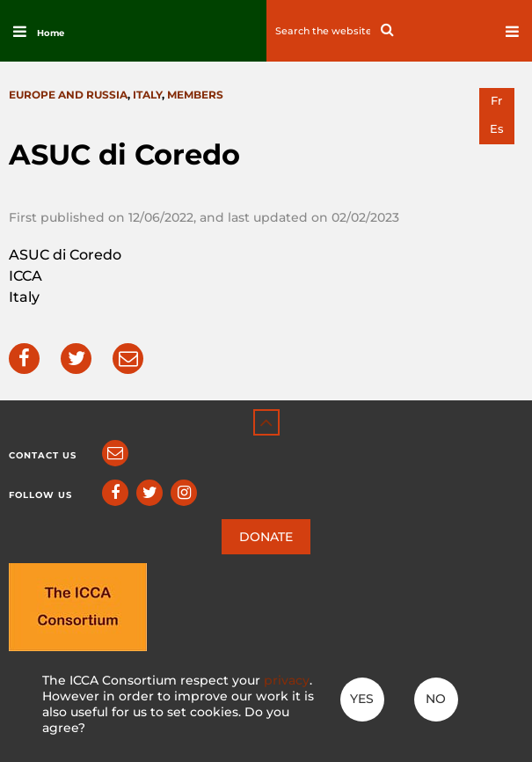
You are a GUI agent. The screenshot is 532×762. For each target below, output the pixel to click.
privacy (287, 680)
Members (195, 95)
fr (496, 101)
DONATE (266, 537)
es (497, 129)
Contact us (43, 455)
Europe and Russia (68, 95)
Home (51, 33)
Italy (147, 95)
